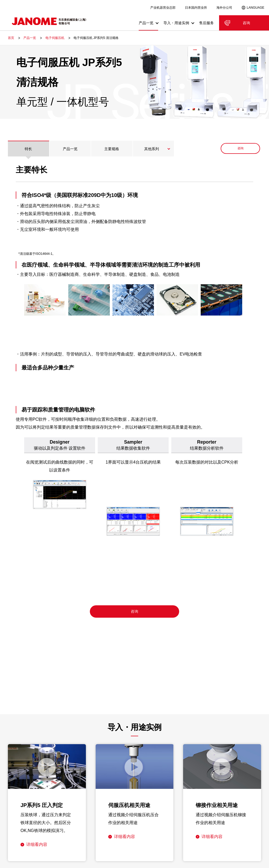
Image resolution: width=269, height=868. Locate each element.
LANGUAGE (255, 8)
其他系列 (152, 149)
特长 (28, 149)
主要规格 (112, 149)
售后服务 (206, 23)
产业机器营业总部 (163, 8)
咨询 (246, 23)
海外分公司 (224, 8)
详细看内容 (37, 844)
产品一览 (30, 38)
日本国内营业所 (196, 8)
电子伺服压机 (55, 38)
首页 (11, 38)
